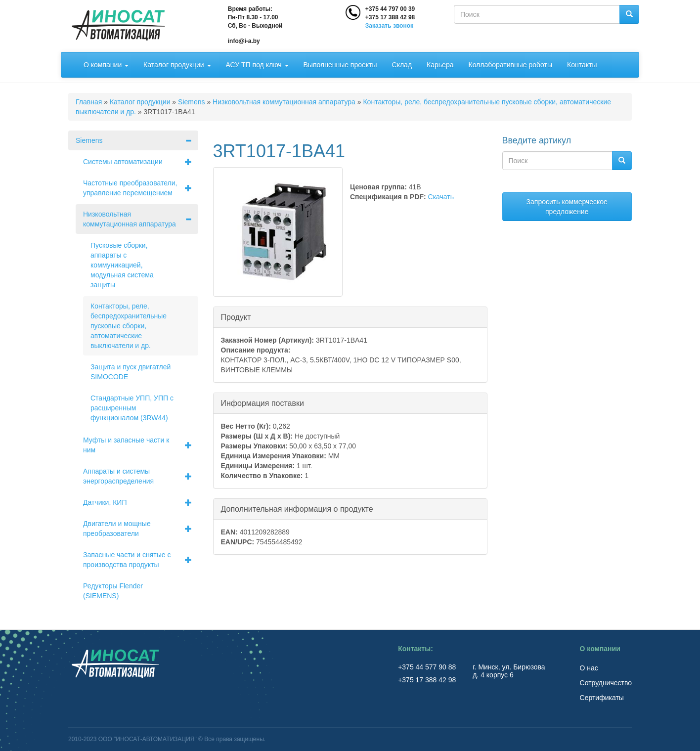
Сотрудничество (606, 683)
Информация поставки (262, 403)
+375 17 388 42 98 (390, 17)
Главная (89, 102)
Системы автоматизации (141, 162)
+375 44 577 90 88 (428, 667)
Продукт (236, 317)
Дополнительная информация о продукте (297, 508)
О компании (106, 65)
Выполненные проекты (340, 65)
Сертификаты (602, 698)
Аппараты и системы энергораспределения (141, 476)
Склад (402, 65)
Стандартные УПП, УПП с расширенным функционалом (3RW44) (132, 408)
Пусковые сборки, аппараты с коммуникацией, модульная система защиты (122, 265)
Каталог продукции (177, 65)
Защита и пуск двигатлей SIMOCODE (131, 372)
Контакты (582, 65)
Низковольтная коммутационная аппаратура (284, 102)
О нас (589, 668)
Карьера (440, 65)
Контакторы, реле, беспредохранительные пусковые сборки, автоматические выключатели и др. (129, 326)
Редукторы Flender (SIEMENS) (113, 591)
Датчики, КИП (141, 502)
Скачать (441, 197)
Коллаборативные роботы (510, 65)
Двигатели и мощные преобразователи (141, 529)
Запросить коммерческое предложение (567, 207)
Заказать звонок (389, 26)
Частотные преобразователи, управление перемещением (141, 188)
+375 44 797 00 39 (390, 9)
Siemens (191, 102)
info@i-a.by (244, 41)
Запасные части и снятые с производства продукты (141, 560)
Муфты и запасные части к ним (141, 445)
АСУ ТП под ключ (257, 65)
